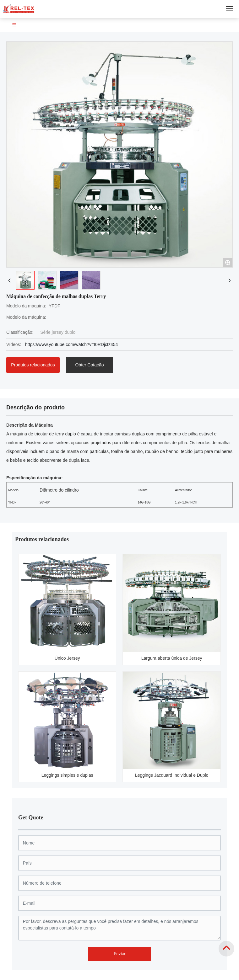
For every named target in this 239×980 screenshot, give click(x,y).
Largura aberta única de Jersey (172, 658)
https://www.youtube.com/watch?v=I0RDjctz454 (71, 344)
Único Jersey (67, 658)
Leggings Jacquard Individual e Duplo (172, 775)
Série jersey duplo (58, 332)
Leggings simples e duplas (67, 775)
